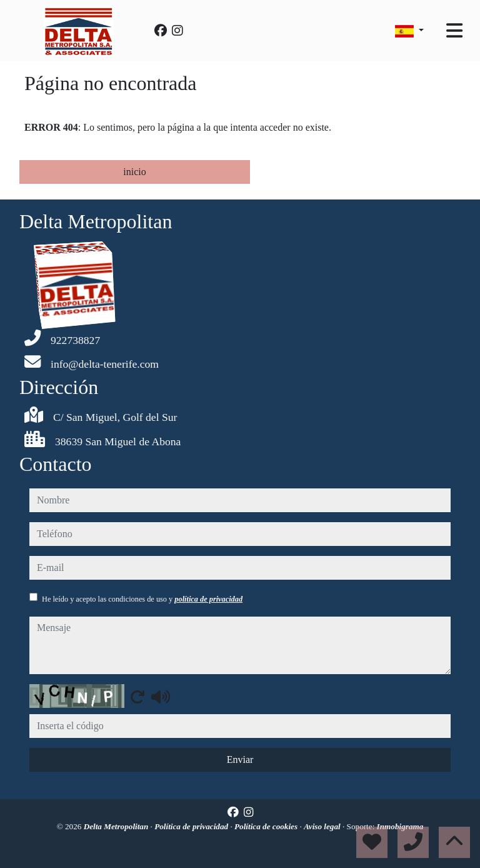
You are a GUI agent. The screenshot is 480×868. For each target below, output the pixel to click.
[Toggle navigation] (454, 31)
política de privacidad (208, 599)
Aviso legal (323, 826)
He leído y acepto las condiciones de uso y (142, 599)
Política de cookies (267, 826)
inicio (134, 172)
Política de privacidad (192, 826)
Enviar (240, 759)
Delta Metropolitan (117, 826)
